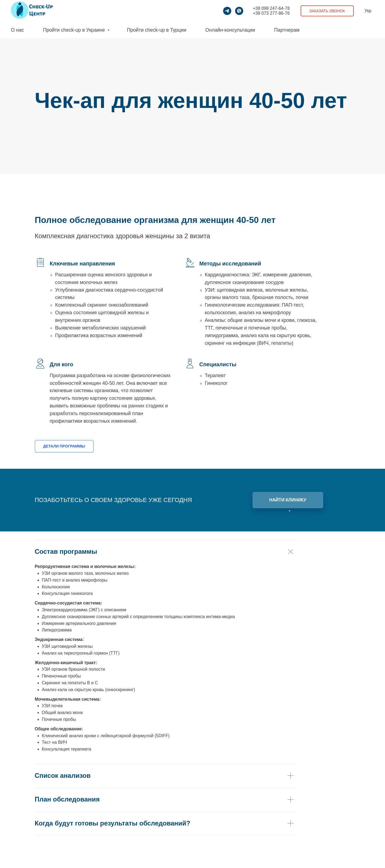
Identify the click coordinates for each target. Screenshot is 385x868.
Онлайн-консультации (230, 30)
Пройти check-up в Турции (156, 30)
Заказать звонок (327, 11)
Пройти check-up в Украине (75, 30)
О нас (17, 30)
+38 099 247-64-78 (271, 8)
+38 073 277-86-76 (271, 13)
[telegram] (227, 11)
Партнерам (287, 30)
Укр (368, 11)
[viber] (239, 11)
